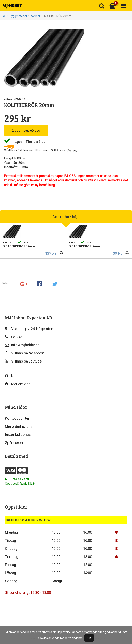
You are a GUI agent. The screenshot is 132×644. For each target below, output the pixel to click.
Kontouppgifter (17, 418)
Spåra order (14, 443)
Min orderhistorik (19, 426)
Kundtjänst (17, 376)
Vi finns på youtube (23, 361)
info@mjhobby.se (22, 345)
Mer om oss (18, 384)
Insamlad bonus (18, 434)
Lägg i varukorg (26, 130)
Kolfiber (35, 16)
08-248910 (17, 337)
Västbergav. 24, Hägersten (29, 329)
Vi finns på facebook (24, 353)
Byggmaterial (18, 16)
